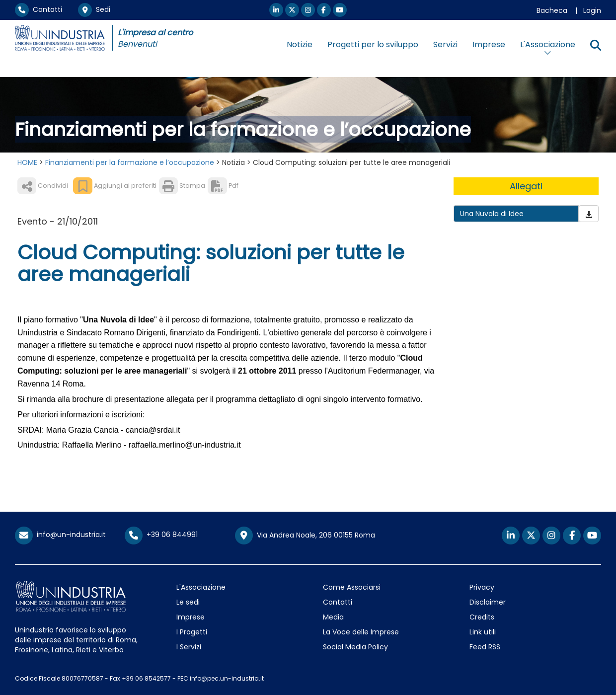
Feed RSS (485, 647)
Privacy (482, 587)
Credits (482, 617)
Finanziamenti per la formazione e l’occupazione (130, 162)
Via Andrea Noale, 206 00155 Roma (305, 536)
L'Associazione (201, 587)
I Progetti (192, 632)
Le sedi (188, 602)
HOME (27, 162)
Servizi (445, 44)
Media (333, 617)
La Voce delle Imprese (361, 632)
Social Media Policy (355, 647)
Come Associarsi (352, 587)
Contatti (38, 9)
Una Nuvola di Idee (492, 214)
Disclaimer (488, 602)
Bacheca (552, 10)
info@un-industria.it (60, 535)
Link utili (483, 632)
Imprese (489, 44)
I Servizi (189, 647)
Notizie (300, 44)
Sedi (94, 9)
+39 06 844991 (161, 535)
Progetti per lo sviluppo (373, 44)
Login (592, 10)
